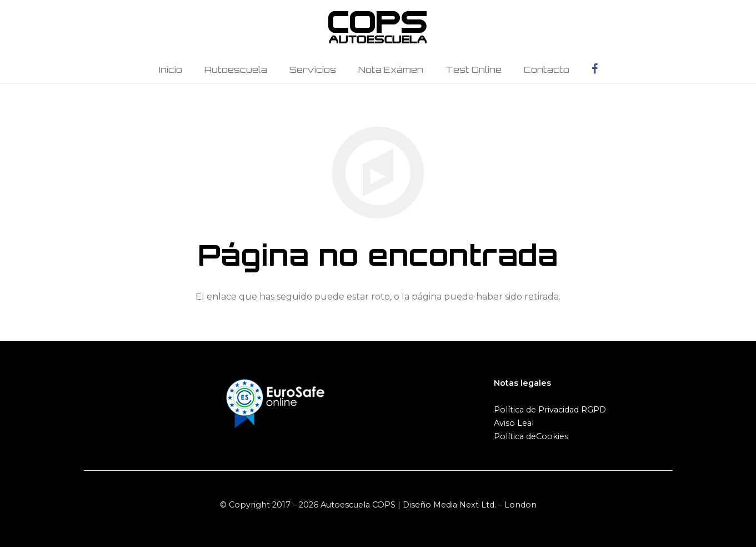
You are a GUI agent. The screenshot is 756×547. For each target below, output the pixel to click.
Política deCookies (531, 436)
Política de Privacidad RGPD (550, 410)
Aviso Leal (514, 423)
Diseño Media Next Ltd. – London (470, 505)
